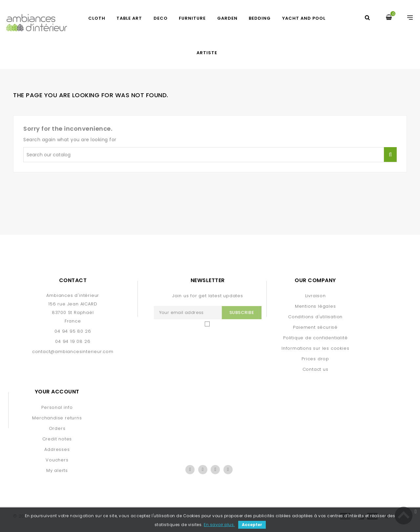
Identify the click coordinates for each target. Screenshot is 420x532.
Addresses (57, 449)
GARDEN (227, 18)
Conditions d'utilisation (315, 317)
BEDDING (260, 18)
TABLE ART (129, 18)
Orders (57, 428)
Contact (73, 280)
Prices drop (315, 359)
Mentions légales (315, 306)
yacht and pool (304, 18)
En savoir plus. (219, 525)
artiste (207, 53)
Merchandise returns (57, 418)
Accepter (252, 525)
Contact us (315, 369)
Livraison (315, 296)
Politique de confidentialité (315, 338)
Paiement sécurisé (315, 327)
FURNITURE (192, 18)
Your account (57, 392)
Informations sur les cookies (315, 348)
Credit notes (57, 439)
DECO (161, 18)
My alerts (57, 470)
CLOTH (97, 18)
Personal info (57, 407)
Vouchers (57, 460)
